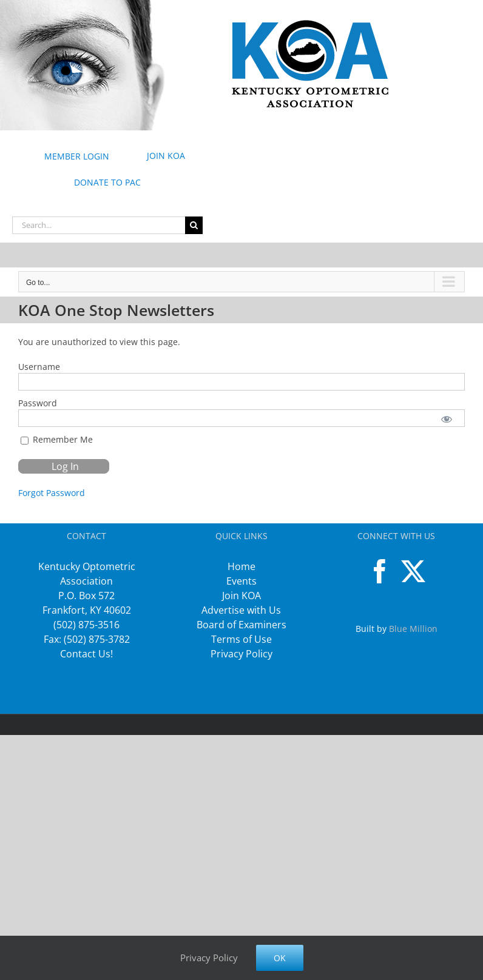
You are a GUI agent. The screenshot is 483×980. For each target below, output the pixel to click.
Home (241, 566)
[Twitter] (413, 571)
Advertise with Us (241, 610)
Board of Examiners (241, 625)
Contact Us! (86, 654)
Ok (280, 958)
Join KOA (241, 596)
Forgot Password (52, 493)
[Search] (194, 225)
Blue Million (413, 629)
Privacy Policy (241, 654)
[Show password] (447, 418)
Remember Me (57, 439)
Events (241, 581)
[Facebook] (380, 571)
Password (38, 403)
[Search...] (99, 225)
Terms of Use (241, 639)
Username (39, 367)
